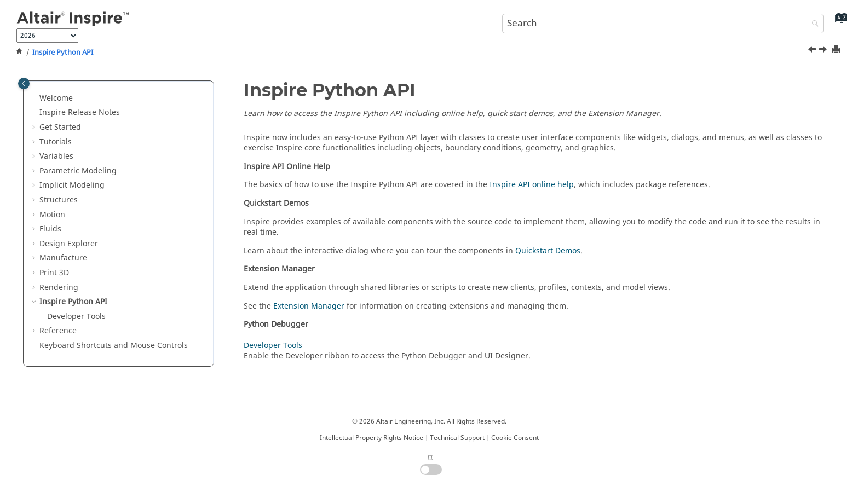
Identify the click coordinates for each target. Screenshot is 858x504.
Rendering (59, 288)
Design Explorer (69, 244)
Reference (58, 331)
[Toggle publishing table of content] (24, 83)
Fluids (50, 229)
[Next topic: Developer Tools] (824, 51)
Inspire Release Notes (80, 112)
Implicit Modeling (72, 185)
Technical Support (457, 438)
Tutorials (56, 142)
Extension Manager (309, 306)
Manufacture (63, 258)
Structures (59, 200)
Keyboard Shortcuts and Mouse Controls (114, 346)
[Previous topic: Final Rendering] (813, 51)
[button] (35, 99)
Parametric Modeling (78, 171)
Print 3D (54, 273)
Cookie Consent (515, 438)
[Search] (813, 24)
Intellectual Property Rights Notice (372, 438)
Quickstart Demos (548, 251)
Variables (56, 156)
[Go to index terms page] (839, 22)
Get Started (60, 127)
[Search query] (663, 24)
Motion (52, 215)
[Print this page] (837, 50)
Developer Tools (76, 317)
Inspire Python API (63, 53)
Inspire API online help (532, 185)
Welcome (56, 98)
